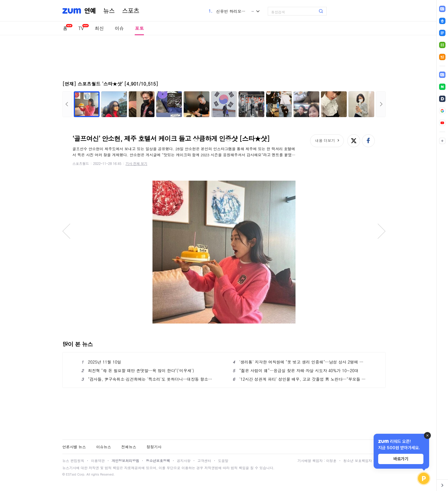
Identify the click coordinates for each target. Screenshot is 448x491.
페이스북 (368, 141)
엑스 (354, 141)
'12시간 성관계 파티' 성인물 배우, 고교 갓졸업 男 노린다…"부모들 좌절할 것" (300, 379)
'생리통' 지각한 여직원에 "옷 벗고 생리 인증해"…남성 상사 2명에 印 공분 (300, 362)
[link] (442, 75)
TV (81, 28)
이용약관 (98, 461)
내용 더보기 (325, 140)
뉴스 (109, 11)
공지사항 (184, 461)
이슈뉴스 (104, 447)
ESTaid (71, 474)
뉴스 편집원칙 (73, 461)
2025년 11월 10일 (101, 362)
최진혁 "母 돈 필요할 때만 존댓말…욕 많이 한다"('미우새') (138, 370)
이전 (67, 104)
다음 (381, 104)
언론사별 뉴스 (74, 447)
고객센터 (204, 461)
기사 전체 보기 (136, 163)
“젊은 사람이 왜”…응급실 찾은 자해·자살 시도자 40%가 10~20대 (296, 370)
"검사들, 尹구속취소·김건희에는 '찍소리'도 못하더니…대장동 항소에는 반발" (148, 379)
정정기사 (154, 447)
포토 (139, 28)
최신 (99, 28)
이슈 (119, 28)
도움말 (223, 461)
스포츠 (131, 11)
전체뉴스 (129, 447)
